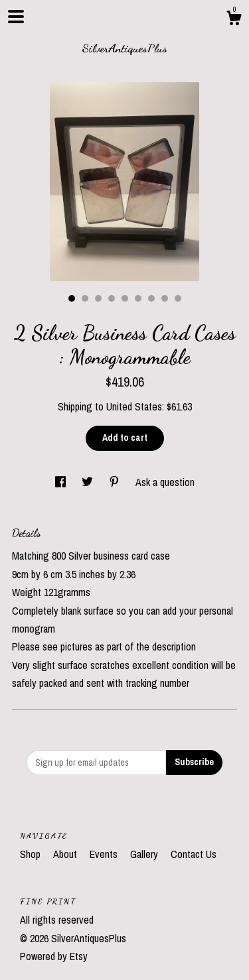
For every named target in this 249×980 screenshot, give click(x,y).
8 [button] (165, 298)
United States (134, 406)
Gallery (145, 854)
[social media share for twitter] (89, 482)
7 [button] (151, 298)
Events (105, 854)
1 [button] (72, 298)
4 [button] (112, 298)
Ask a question (165, 482)
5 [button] (125, 298)
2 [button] (85, 298)
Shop (32, 854)
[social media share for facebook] (62, 482)
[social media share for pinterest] (116, 482)
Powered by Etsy (54, 956)
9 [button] (178, 298)
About (66, 854)
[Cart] (234, 20)
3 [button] (98, 298)
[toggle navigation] (16, 17)
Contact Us (194, 854)
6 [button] (138, 298)
